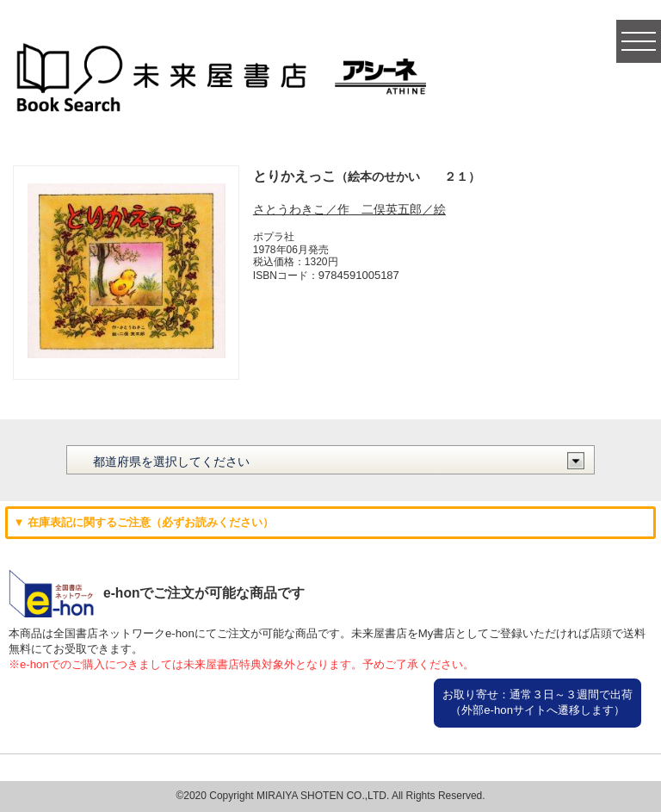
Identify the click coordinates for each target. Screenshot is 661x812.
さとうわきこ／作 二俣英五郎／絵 (349, 209)
